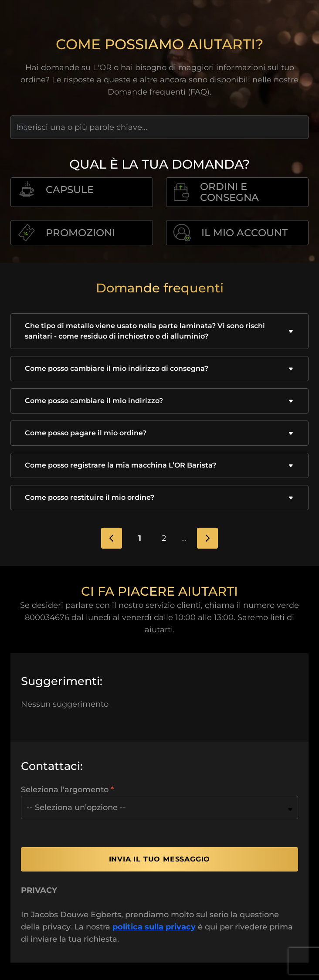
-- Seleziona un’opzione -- (76, 807)
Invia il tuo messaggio (160, 859)
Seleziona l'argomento (65, 790)
